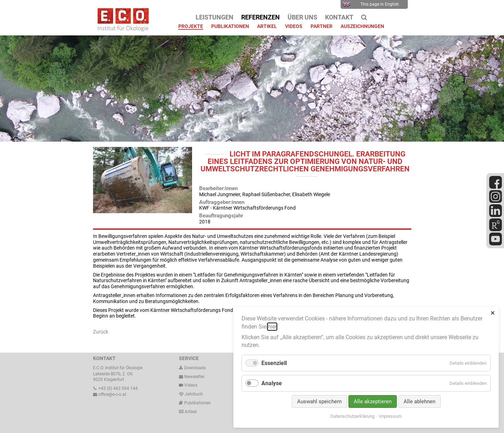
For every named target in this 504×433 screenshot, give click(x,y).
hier (272, 327)
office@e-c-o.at (110, 394)
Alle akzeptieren (373, 401)
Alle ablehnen (419, 401)
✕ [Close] (493, 313)
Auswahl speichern (319, 401)
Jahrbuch (191, 394)
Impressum (390, 416)
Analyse (272, 383)
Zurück (101, 332)
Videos (191, 385)
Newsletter (192, 377)
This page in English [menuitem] (371, 4)
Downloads (192, 368)
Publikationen (197, 403)
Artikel (190, 412)
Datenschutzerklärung (352, 416)
